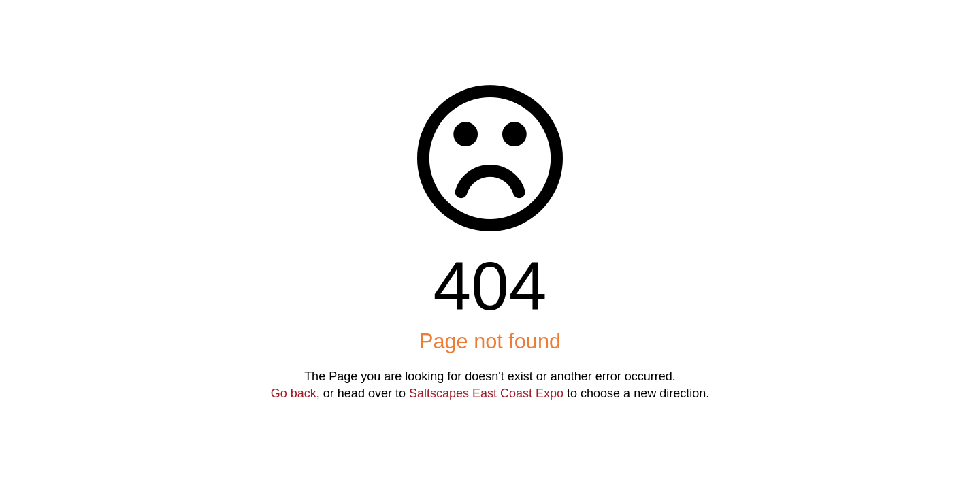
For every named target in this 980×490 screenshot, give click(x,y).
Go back (294, 393)
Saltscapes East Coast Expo (486, 393)
